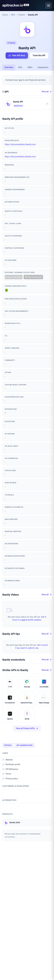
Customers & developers (16, 786)
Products (7, 814)
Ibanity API (33, 15)
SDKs (30, 67)
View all (47, 92)
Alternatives (9, 800)
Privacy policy (10, 779)
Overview (9, 67)
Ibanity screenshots (14, 660)
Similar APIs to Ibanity (15, 670)
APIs (13, 15)
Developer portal (11, 764)
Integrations (43, 67)
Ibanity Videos (11, 595)
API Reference (10, 769)
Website (7, 760)
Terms (7, 774)
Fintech (22, 15)
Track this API (39, 55)
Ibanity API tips (11, 634)
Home (5, 15)
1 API (5, 92)
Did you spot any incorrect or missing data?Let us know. (23, 835)
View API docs (17, 56)
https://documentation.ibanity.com (20, 144)
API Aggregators (24, 745)
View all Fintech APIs (27, 728)
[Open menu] (49, 6)
